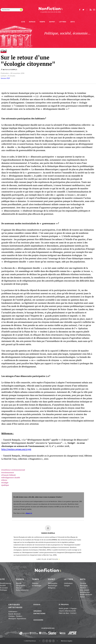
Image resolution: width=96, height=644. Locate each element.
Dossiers (38, 620)
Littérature (68, 583)
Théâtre (83, 588)
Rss (91, 10)
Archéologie (37, 586)
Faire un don (64, 613)
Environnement (22, 590)
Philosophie (53, 583)
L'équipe (73, 608)
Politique (4, 590)
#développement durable (10, 478)
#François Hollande (8, 475)
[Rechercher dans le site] (12, 10)
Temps (42, 22)
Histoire (35, 583)
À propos (64, 605)
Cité (23, 22)
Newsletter (94, 10)
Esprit (52, 22)
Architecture (85, 592)
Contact (73, 613)
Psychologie (53, 586)
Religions (52, 588)
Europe (19, 588)
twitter (83, 10)
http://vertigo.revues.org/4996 (16, 449)
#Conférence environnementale (13, 470)
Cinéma (83, 583)
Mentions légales (67, 641)
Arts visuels (85, 590)
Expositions (21, 619)
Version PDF (5, 78)
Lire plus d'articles (47, 559)
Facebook (44, 641)
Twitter (47, 641)
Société (3, 586)
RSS (50, 641)
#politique (5, 485)
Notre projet (64, 608)
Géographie (21, 586)
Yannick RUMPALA (11, 70)
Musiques (84, 586)
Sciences (8, 583)
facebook (80, 10)
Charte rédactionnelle (67, 611)
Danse (82, 597)
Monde (19, 583)
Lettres (63, 22)
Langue (67, 586)
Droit (2, 583)
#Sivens (4, 480)
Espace (32, 22)
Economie (4, 588)
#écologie (5, 483)
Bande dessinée (86, 595)
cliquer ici (29, 513)
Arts (73, 22)
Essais (37, 605)
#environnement (7, 473)
